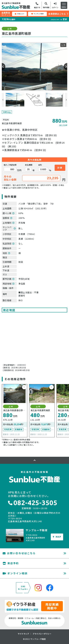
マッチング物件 (37, 14)
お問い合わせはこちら (19, 553)
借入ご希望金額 (10, 165)
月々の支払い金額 (10, 178)
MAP (57, 537)
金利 (40, 165)
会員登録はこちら (57, 14)
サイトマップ (23, 634)
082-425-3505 (33, 503)
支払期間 (29, 165)
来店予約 (11, 563)
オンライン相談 (15, 573)
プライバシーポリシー (42, 634)
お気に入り (19, 14)
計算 (60, 168)
